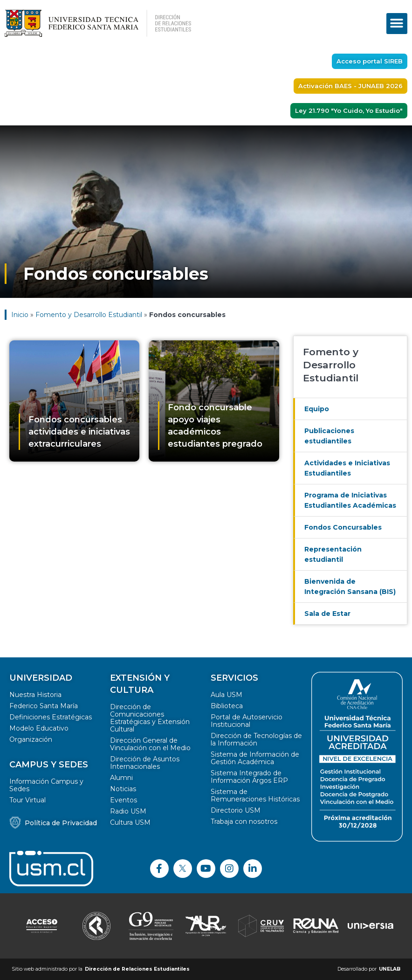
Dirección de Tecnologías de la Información (256, 739)
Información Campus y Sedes (46, 785)
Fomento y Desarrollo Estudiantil (89, 315)
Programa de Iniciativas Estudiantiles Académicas (350, 500)
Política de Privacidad (61, 823)
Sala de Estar (327, 614)
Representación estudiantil (333, 554)
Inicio (20, 315)
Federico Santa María (44, 706)
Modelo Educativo (39, 728)
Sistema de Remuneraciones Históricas (255, 795)
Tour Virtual (27, 800)
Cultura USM (130, 822)
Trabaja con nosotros (244, 821)
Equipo (317, 409)
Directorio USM (236, 810)
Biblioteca (227, 706)
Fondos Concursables (343, 527)
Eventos (124, 800)
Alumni (121, 778)
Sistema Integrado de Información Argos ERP (249, 777)
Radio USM (128, 811)
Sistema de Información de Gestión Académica (255, 758)
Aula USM (227, 695)
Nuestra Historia (35, 695)
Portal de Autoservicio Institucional (247, 721)
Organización (31, 739)
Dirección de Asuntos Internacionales (145, 763)
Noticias (123, 789)
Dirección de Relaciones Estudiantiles (137, 969)
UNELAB (390, 969)
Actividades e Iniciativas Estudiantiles (347, 468)
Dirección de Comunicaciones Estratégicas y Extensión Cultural (150, 718)
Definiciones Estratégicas (51, 717)
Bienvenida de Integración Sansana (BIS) (350, 587)
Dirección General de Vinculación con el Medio (150, 744)
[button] (397, 24)
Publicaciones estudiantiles (329, 436)
